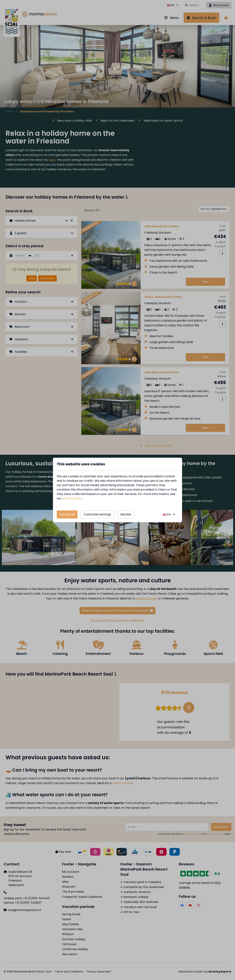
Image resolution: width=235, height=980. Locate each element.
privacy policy (72, 498)
